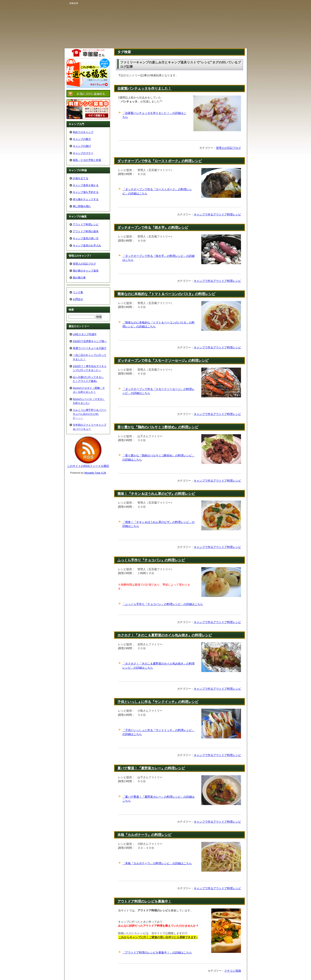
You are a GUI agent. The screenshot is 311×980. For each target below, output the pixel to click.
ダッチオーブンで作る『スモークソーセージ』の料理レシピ (163, 360)
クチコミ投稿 (233, 971)
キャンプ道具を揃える (86, 185)
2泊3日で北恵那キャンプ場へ (90, 341)
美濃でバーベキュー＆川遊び (90, 348)
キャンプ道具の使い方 (86, 238)
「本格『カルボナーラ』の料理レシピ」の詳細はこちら (157, 863)
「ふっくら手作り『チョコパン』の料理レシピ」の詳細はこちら (163, 604)
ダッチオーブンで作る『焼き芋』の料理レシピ (153, 228)
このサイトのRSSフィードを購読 (88, 466)
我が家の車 (79, 278)
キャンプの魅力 (82, 139)
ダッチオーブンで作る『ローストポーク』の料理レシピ (160, 161)
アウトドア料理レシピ (86, 224)
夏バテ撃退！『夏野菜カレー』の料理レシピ (151, 768)
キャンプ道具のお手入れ (87, 245)
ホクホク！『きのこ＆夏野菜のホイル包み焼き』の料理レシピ (165, 635)
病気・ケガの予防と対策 (87, 160)
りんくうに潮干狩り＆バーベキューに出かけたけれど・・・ (90, 414)
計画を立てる (81, 178)
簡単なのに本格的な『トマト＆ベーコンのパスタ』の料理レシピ (166, 294)
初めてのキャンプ (83, 132)
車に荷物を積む (82, 206)
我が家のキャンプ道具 (86, 271)
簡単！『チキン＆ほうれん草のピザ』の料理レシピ (156, 494)
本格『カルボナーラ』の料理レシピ (144, 835)
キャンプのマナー (83, 153)
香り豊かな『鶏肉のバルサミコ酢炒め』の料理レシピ (158, 427)
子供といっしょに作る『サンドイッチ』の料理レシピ (158, 702)
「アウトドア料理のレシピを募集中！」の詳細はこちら (157, 952)
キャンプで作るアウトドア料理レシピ (217, 214)
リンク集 (78, 292)
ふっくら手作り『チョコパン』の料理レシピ (151, 560)
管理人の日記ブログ (228, 148)
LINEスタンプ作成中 (85, 334)
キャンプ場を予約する (86, 192)
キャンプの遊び (82, 146)
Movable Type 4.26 (95, 473)
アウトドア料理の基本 (86, 231)
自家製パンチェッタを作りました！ (144, 88)
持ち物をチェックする (86, 199)
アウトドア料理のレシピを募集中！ (144, 901)
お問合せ (78, 299)
